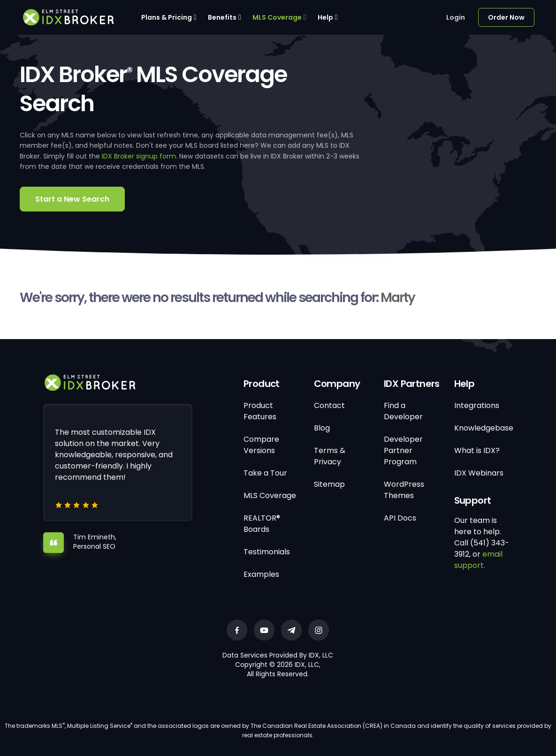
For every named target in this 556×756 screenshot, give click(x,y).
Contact (329, 405)
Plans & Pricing (167, 17)
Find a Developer (403, 411)
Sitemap (329, 484)
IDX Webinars (479, 473)
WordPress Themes (404, 490)
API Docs (400, 518)
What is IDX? (477, 450)
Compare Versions (261, 445)
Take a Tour (265, 473)
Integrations (477, 405)
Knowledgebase (484, 428)
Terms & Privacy (330, 456)
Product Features (260, 411)
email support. (478, 560)
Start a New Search (72, 199)
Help (325, 17)
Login (456, 17)
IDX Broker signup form (139, 156)
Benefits (222, 17)
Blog (322, 428)
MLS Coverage (277, 17)
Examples (261, 574)
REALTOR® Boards (262, 524)
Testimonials (267, 552)
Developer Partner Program (403, 450)
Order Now (506, 17)
